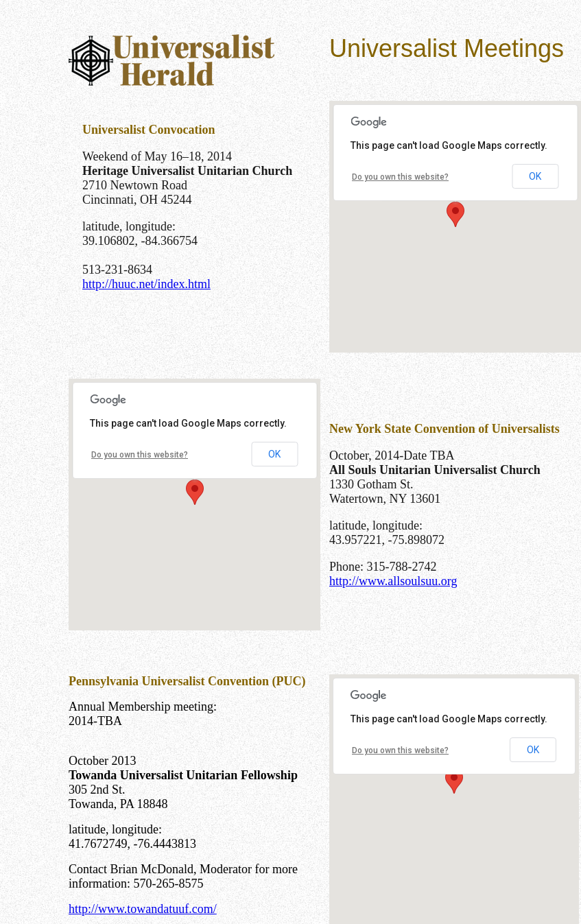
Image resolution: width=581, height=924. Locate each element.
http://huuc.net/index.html (146, 284)
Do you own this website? (400, 177)
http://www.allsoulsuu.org (393, 581)
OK (535, 176)
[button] (455, 214)
